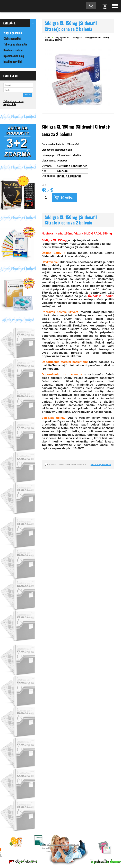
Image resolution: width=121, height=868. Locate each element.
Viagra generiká (62, 38)
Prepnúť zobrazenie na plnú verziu (60, 844)
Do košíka (67, 198)
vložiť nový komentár (101, 465)
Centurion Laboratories (72, 166)
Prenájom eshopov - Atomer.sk (60, 852)
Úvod (47, 38)
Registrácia (10, 104)
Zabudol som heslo (13, 101)
